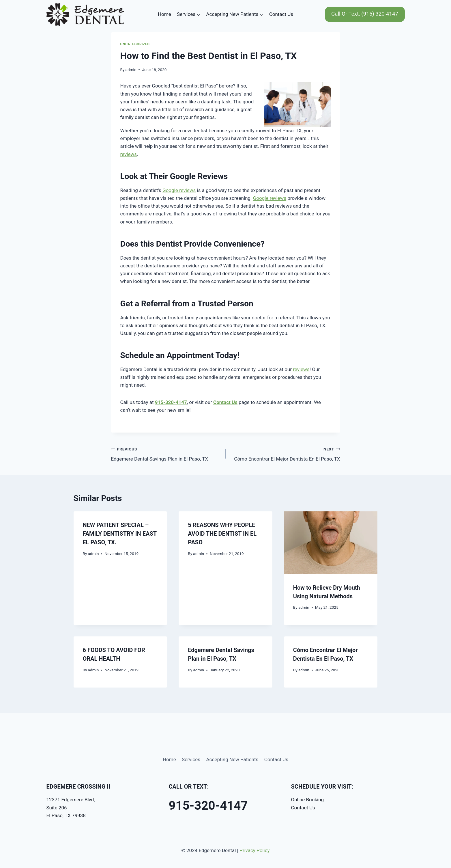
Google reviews (179, 190)
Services (191, 759)
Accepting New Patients (232, 759)
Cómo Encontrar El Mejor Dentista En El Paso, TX (285, 453)
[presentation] (331, 543)
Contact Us (281, 14)
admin (131, 70)
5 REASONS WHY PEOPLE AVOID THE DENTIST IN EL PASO (222, 534)
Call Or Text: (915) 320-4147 (365, 14)
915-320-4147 (171, 402)
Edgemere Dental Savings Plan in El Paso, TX (166, 453)
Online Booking (308, 800)
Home (164, 14)
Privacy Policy (255, 850)
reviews (129, 154)
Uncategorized (135, 44)
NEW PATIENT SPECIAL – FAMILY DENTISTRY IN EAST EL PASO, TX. (120, 534)
